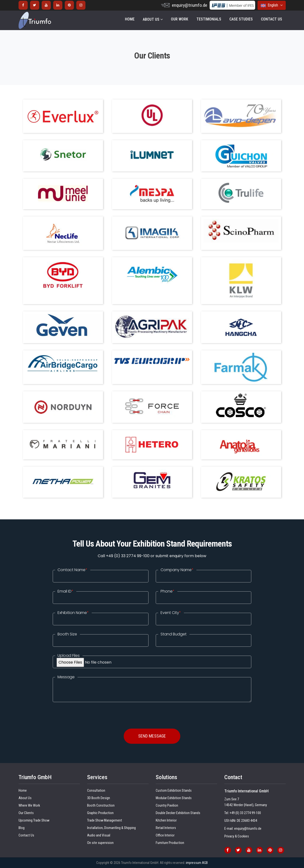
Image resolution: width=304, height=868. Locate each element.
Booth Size (67, 634)
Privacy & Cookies (237, 836)
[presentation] (89, 711)
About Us (153, 19)
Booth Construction (101, 806)
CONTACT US (272, 19)
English (272, 5)
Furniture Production (170, 843)
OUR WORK (180, 19)
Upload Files (69, 656)
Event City (171, 613)
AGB (205, 863)
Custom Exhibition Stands (174, 791)
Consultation (96, 791)
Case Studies (241, 19)
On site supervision (100, 843)
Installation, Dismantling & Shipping (111, 828)
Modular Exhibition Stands (174, 798)
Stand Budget (174, 634)
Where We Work (29, 806)
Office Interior (165, 835)
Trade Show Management (105, 820)
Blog (22, 828)
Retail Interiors (166, 828)
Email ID (65, 591)
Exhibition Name (73, 613)
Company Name (177, 570)
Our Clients (26, 813)
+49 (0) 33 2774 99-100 (245, 813)
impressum (194, 863)
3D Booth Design (99, 798)
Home (130, 19)
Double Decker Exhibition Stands (178, 813)
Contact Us (26, 835)
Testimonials (209, 19)
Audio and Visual (99, 835)
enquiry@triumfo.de (190, 5)
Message (66, 677)
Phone (168, 591)
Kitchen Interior (166, 820)
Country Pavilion (167, 806)
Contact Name (72, 570)
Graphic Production (100, 813)
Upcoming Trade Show (34, 820)
